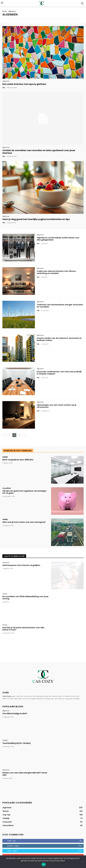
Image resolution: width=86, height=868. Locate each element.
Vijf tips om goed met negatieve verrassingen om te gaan (24, 492)
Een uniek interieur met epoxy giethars (24, 84)
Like (81, 841)
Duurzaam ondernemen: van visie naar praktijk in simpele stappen (59, 373)
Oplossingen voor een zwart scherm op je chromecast (57, 406)
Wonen (5, 594)
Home (5, 11)
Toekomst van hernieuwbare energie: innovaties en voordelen (60, 306)
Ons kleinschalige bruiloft (15, 714)
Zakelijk (5, 457)
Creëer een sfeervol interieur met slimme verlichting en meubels (56, 272)
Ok (44, 864)
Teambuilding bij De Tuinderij (16, 743)
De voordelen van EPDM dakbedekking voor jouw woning (25, 598)
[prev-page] (4, 435)
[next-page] (24, 435)
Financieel (6, 562)
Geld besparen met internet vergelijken (21, 565)
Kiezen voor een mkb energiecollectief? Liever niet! (25, 774)
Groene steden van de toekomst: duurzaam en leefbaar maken (59, 339)
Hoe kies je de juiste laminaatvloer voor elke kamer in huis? (23, 629)
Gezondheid (7, 488)
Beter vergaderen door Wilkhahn (18, 460)
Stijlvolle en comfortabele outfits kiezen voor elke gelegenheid (58, 239)
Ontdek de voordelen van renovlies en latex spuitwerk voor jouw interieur (39, 152)
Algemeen (6, 81)
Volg (80, 846)
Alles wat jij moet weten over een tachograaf (24, 522)
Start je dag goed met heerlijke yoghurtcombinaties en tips (36, 219)
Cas (4, 87)
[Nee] (83, 862)
